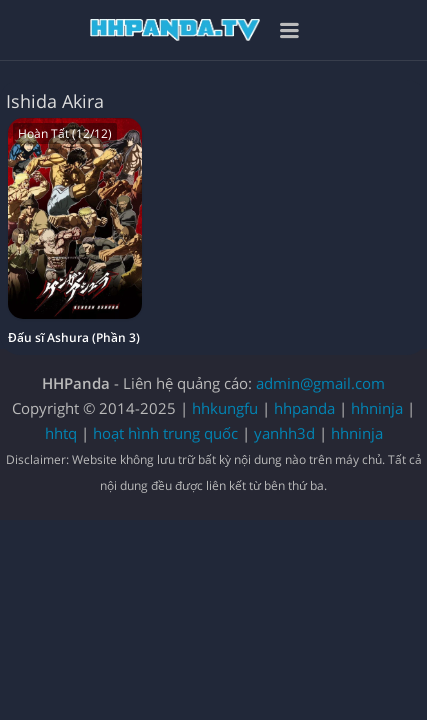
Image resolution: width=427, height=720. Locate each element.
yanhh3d (284, 433)
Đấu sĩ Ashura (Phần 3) (74, 337)
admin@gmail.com (320, 383)
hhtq (61, 433)
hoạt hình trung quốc (165, 433)
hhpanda (304, 408)
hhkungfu (225, 408)
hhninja (377, 408)
